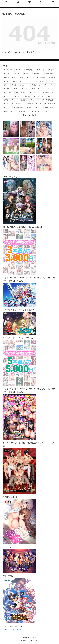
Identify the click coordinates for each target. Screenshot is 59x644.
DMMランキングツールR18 (13, 630)
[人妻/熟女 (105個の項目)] (38, 111)
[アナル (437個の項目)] (8, 89)
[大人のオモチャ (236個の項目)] (39, 96)
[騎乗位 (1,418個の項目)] (38, 74)
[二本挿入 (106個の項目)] (24, 111)
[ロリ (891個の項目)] (15, 81)
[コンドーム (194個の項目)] (36, 100)
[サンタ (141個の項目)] (19, 104)
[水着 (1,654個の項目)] (52, 70)
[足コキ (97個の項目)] (50, 111)
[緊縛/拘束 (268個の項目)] (27, 96)
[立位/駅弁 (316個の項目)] (8, 93)
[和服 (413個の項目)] (17, 89)
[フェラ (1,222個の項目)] (15, 78)
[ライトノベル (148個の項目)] (9, 104)
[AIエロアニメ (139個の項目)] (50, 104)
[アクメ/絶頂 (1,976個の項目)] (42, 70)
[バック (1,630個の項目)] (8, 74)
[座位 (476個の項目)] (34, 85)
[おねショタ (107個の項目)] (10, 111)
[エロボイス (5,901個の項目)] (9, 70)
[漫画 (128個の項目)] (30, 108)
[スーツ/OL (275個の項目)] (8, 96)
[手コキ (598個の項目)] (7, 85)
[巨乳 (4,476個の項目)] (19, 70)
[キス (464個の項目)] (41, 85)
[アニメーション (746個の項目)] (26, 81)
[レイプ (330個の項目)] (51, 89)
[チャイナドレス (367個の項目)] (39, 89)
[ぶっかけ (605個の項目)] (51, 81)
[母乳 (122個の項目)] (39, 108)
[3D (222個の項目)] (15, 100)
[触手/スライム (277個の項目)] (49, 93)
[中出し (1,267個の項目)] (7, 78)
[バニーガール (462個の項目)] (50, 85)
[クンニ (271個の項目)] (18, 96)
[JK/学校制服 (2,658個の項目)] (29, 70)
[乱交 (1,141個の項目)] (23, 78)
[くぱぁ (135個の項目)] (8, 108)
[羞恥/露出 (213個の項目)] (24, 100)
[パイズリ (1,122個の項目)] (31, 78)
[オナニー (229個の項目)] (51, 96)
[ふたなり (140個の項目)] (39, 104)
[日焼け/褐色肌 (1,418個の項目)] (49, 74)
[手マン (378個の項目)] (26, 89)
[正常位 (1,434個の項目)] (28, 74)
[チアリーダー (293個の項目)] (35, 93)
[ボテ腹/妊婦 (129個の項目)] (19, 108)
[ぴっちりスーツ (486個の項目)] (24, 85)
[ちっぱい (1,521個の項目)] (18, 74)
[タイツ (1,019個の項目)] (52, 78)
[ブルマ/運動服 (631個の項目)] (40, 81)
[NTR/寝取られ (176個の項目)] (49, 100)
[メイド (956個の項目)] (7, 81)
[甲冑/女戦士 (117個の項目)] (50, 108)
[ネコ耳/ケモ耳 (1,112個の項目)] (42, 78)
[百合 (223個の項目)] (7, 100)
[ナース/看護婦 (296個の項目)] (21, 93)
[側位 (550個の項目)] (14, 85)
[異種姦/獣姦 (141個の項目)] (29, 104)
